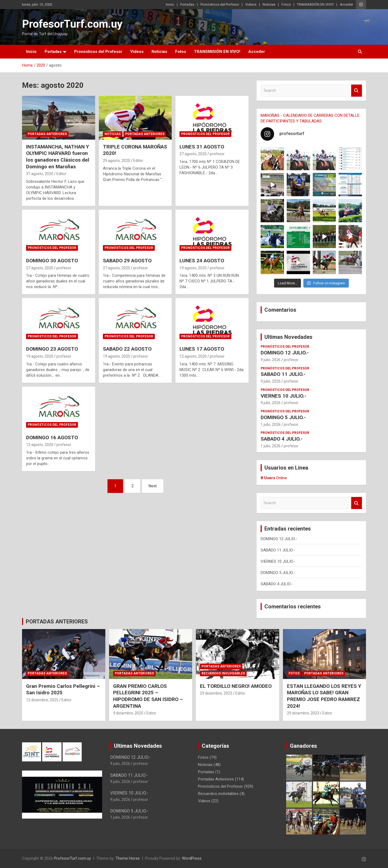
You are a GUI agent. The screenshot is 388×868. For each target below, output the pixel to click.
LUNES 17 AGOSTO (202, 349)
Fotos (286, 4)
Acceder (346, 4)
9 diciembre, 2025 (128, 713)
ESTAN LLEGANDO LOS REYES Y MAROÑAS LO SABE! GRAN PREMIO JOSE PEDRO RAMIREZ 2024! (324, 696)
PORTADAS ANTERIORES (57, 622)
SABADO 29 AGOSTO (127, 261)
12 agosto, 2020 (193, 356)
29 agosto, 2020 (116, 161)
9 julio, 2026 (271, 360)
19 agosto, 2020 (193, 268)
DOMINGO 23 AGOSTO (52, 349)
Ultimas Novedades (288, 337)
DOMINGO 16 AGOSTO (52, 437)
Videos (251, 4)
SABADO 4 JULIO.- (282, 439)
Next (153, 486)
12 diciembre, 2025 (42, 700)
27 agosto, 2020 (193, 154)
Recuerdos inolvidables (223, 673)
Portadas (187, 4)
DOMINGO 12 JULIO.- (285, 353)
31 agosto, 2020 (40, 174)
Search (357, 91)
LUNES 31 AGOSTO (202, 147)
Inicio (170, 4)
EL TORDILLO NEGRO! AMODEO (236, 686)
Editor (61, 174)
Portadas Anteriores (47, 134)
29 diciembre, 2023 (216, 693)
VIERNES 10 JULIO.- (283, 396)
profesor (217, 154)
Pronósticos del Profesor (220, 4)
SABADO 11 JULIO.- (283, 374)
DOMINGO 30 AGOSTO (52, 261)
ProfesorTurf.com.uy (72, 24)
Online (274, 478)
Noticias (269, 4)
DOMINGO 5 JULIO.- (283, 417)
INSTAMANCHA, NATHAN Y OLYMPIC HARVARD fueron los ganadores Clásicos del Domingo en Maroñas (58, 157)
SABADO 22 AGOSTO (127, 349)
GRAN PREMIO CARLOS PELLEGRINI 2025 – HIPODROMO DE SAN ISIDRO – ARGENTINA (148, 696)
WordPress (192, 858)
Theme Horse (128, 858)
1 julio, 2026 (271, 424)
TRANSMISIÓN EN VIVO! (315, 4)
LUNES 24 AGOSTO (202, 261)
